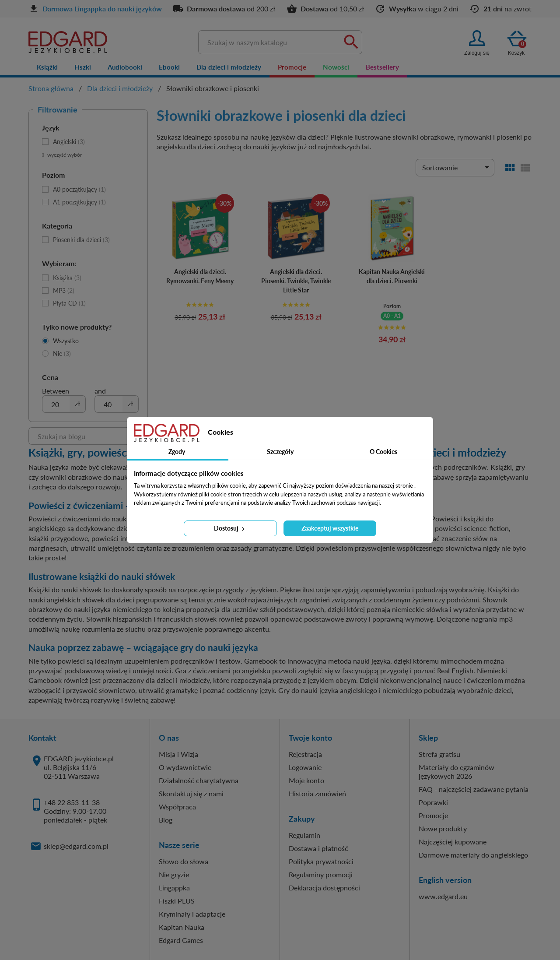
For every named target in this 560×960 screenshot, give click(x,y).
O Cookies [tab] (383, 452)
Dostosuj (230, 528)
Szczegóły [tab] (280, 452)
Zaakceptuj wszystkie (330, 528)
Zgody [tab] (177, 452)
